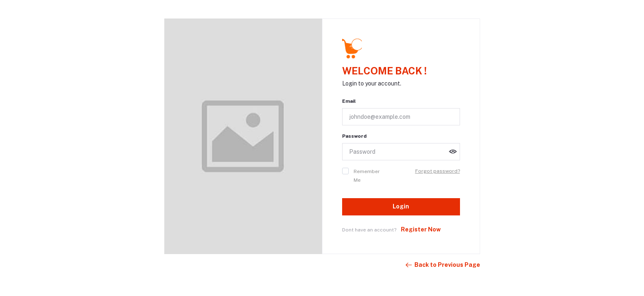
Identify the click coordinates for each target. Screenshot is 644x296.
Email (349, 101)
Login (401, 206)
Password (354, 136)
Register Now (421, 229)
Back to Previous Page (442, 265)
